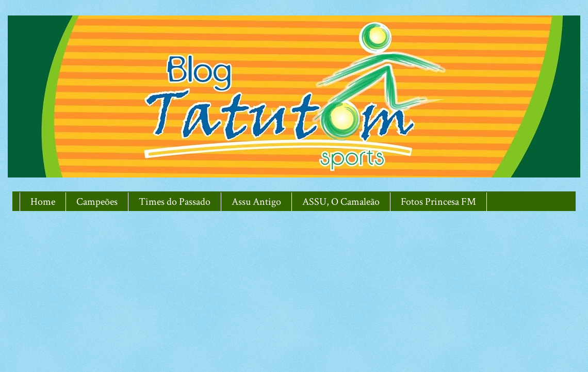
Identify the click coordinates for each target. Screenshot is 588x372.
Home (43, 202)
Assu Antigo (256, 202)
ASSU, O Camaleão (341, 202)
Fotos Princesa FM (438, 202)
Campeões (97, 202)
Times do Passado (175, 202)
